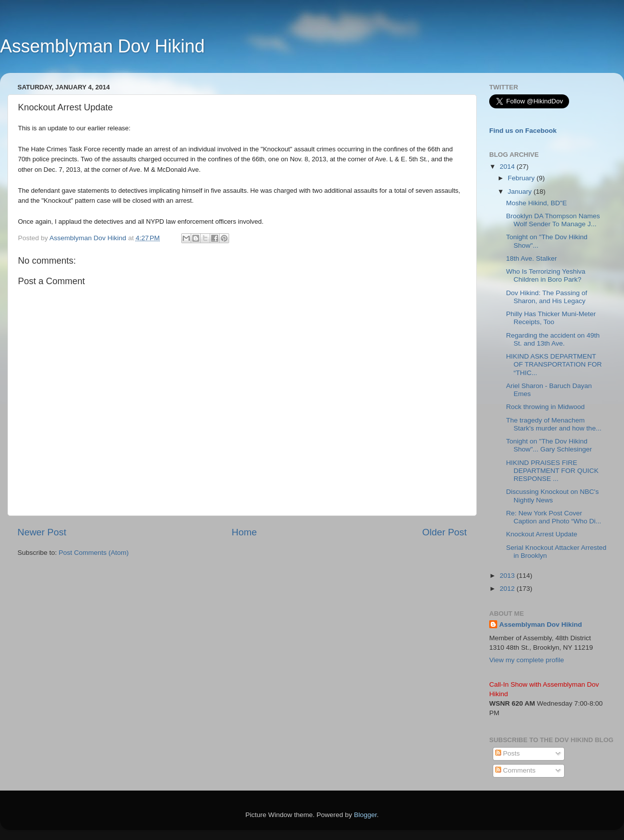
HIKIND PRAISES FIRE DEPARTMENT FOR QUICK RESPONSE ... (552, 471)
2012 (508, 589)
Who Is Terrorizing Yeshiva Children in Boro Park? (546, 275)
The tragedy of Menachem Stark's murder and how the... (554, 424)
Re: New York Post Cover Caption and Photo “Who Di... (554, 517)
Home (244, 532)
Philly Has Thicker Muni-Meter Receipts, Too (551, 318)
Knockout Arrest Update (542, 534)
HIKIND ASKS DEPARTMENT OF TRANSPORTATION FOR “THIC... (554, 364)
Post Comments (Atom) (94, 553)
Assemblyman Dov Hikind (102, 46)
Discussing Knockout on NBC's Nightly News (553, 496)
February (522, 178)
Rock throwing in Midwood (546, 407)
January (521, 192)
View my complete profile (527, 660)
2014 (508, 167)
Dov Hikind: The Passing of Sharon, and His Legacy (547, 297)
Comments (515, 770)
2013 (508, 576)
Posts (508, 753)
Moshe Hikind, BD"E (537, 203)
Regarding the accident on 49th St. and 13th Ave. (553, 339)
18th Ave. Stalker (532, 258)
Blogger (365, 815)
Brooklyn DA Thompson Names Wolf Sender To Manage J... (553, 220)
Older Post (445, 532)
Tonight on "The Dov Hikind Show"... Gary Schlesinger (549, 445)
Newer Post (42, 532)
